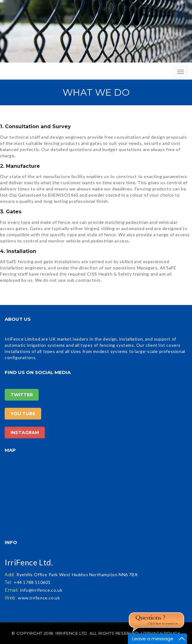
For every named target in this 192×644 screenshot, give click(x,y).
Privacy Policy (162, 633)
